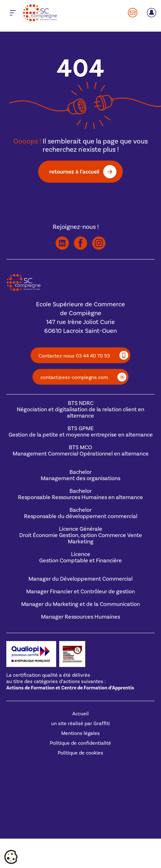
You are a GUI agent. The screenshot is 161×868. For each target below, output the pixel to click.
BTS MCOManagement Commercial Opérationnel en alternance (81, 451)
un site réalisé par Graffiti (80, 724)
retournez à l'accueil (74, 171)
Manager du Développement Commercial (80, 579)
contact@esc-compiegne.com (74, 377)
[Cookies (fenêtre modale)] (11, 857)
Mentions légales (80, 733)
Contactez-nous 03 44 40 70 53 (74, 356)
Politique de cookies (80, 753)
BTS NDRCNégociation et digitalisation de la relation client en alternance (80, 410)
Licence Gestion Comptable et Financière (80, 557)
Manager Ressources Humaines (80, 617)
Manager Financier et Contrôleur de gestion (80, 592)
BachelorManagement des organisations (80, 475)
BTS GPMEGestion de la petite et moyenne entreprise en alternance (81, 432)
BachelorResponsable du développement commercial (81, 513)
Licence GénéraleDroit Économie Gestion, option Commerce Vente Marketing (81, 535)
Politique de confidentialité (80, 743)
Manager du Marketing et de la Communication (80, 604)
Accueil (80, 714)
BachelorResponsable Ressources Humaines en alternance (80, 494)
